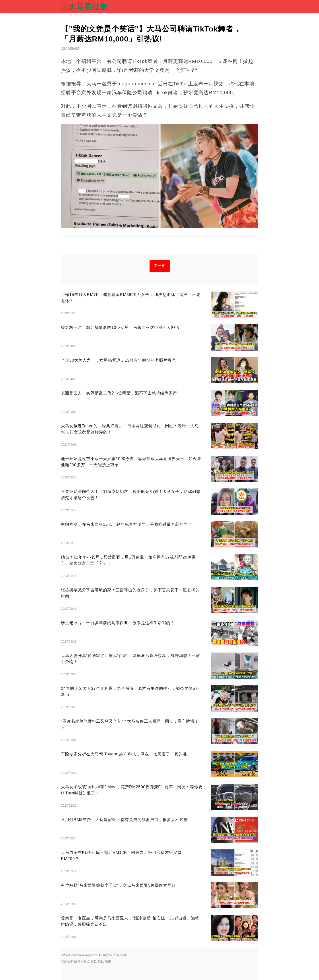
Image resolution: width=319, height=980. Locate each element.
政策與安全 (82, 961)
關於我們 (67, 961)
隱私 (101, 961)
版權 (108, 961)
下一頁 (160, 266)
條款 (94, 961)
